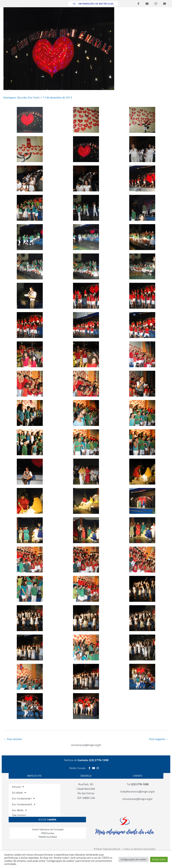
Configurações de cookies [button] (133, 859)
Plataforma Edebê (48, 837)
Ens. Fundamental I (23, 799)
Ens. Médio (19, 811)
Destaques (10, 97)
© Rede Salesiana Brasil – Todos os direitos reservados (125, 849)
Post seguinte (158, 739)
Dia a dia (23, 97)
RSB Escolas (48, 833)
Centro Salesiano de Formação (48, 830)
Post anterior (13, 739)
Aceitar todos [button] (159, 859)
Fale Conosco (19, 815)
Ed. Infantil (19, 793)
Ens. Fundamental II (24, 805)
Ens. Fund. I (35, 97)
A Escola (18, 787)
